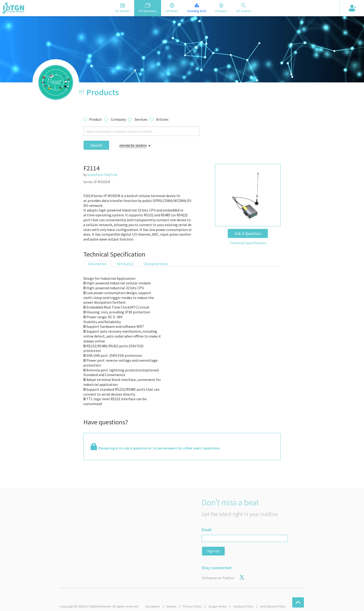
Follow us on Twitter (218, 578)
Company (118, 119)
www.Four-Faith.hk (102, 175)
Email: (207, 530)
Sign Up (213, 551)
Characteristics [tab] (156, 264)
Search (96, 145)
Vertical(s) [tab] (125, 264)
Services (141, 119)
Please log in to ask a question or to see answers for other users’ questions (159, 448)
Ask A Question (248, 233)
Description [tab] (97, 264)
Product (96, 119)
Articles (162, 119)
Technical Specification (248, 243)
